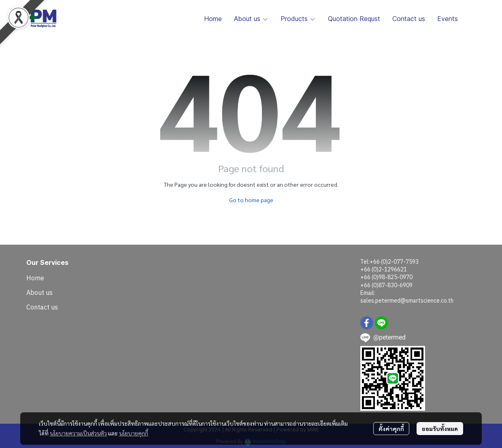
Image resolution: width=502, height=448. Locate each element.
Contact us (42, 307)
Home (35, 278)
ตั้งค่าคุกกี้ (391, 429)
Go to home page (251, 200)
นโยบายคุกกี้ (134, 433)
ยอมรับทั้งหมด (440, 429)
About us (39, 292)
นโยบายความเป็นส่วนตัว (78, 433)
